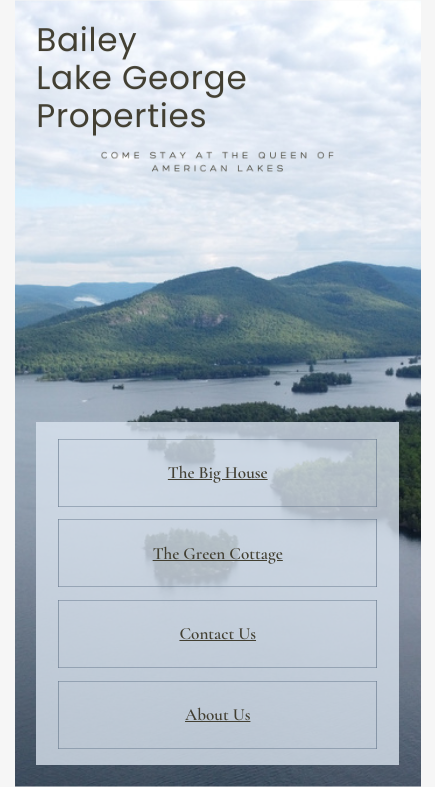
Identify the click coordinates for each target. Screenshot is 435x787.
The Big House (218, 472)
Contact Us (217, 633)
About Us (217, 714)
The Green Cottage (218, 553)
